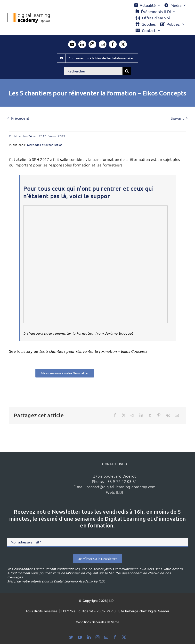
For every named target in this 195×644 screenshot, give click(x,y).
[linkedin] (82, 44)
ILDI (120, 492)
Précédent (20, 118)
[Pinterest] (159, 415)
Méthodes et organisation (45, 145)
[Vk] (168, 415)
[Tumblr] (150, 415)
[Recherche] (127, 71)
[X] (124, 415)
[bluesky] (71, 637)
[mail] (103, 44)
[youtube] (72, 44)
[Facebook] (115, 415)
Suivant (177, 118)
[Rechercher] (93, 71)
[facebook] (113, 44)
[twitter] (123, 44)
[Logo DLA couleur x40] (29, 15)
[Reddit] (132, 415)
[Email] (177, 415)
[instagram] (92, 44)
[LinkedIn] (141, 415)
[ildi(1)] (51, 469)
